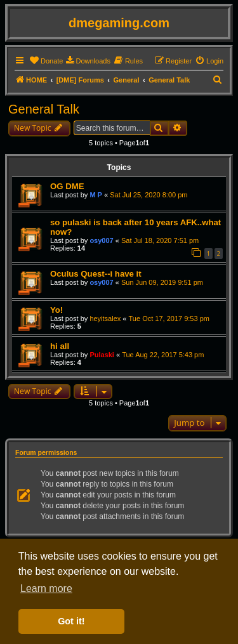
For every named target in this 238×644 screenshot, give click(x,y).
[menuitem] (46, 61)
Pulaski (102, 355)
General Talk (44, 109)
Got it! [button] (71, 621)
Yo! (56, 310)
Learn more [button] (46, 588)
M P (96, 195)
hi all (60, 346)
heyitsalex (105, 319)
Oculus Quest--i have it (96, 274)
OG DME (67, 186)
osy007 (101, 240)
